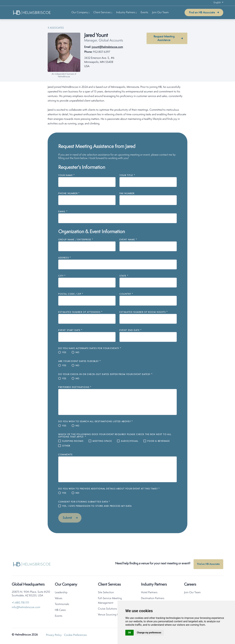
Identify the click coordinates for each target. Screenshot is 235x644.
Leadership (61, 593)
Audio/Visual (130, 441)
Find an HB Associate (202, 13)
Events (144, 12)
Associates (57, 28)
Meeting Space (102, 441)
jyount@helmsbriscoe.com (107, 47)
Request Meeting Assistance (164, 38)
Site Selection (106, 593)
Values (59, 599)
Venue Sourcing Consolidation (116, 616)
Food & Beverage (159, 441)
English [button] (217, 3)
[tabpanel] (117, 105)
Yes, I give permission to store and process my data (97, 506)
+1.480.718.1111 (20, 604)
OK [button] (129, 633)
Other (66, 446)
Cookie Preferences (75, 636)
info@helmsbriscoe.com (26, 608)
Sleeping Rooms (73, 441)
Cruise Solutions (107, 610)
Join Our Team (160, 12)
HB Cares (60, 611)
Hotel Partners (149, 593)
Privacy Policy (54, 636)
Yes (64, 353)
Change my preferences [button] (149, 633)
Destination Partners (153, 599)
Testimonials (62, 605)
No (78, 353)
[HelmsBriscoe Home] (32, 12)
